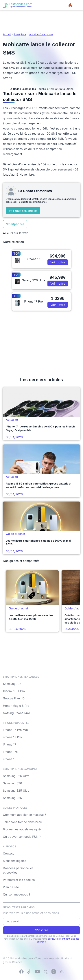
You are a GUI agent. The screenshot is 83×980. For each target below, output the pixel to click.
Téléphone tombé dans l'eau (22, 822)
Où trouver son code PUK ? (22, 837)
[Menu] (78, 5)
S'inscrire (42, 930)
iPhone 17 (10, 744)
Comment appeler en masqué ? (24, 815)
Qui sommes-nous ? (17, 894)
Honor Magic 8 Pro (16, 706)
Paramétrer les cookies (19, 880)
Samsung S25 (12, 798)
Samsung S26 (12, 783)
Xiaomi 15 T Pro (14, 691)
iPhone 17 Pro (12, 737)
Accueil (7, 34)
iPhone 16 (10, 759)
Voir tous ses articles (23, 211)
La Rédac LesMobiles (23, 89)
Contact (8, 853)
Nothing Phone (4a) (16, 713)
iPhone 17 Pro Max (16, 730)
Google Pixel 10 (14, 698)
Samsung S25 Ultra (16, 791)
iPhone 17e (10, 752)
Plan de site (11, 887)
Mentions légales (14, 861)
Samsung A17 (12, 684)
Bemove (17, 962)
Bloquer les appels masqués (22, 829)
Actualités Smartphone (41, 34)
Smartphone (20, 34)
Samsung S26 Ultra (16, 776)
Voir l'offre (58, 262)
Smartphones (15, 224)
